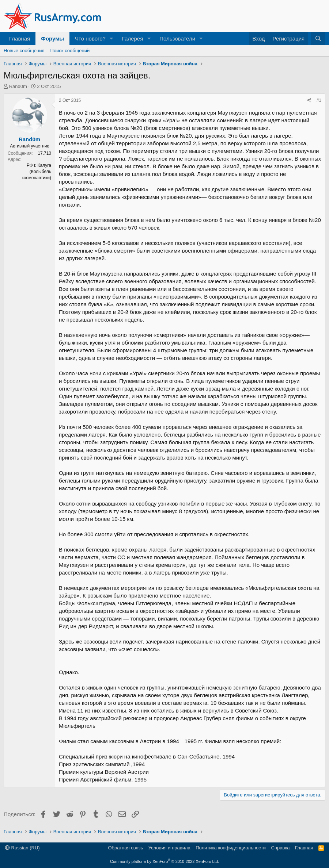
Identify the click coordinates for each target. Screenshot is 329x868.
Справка (281, 848)
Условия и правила (169, 848)
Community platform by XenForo (164, 861)
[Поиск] (318, 39)
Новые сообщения (24, 51)
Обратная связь (125, 848)
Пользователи (177, 39)
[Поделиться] (309, 101)
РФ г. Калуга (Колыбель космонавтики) (36, 172)
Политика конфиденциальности (231, 848)
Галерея (133, 39)
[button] (111, 39)
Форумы (52, 39)
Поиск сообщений (70, 51)
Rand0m (18, 86)
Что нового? (90, 39)
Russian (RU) (22, 848)
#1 (319, 100)
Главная (20, 39)
